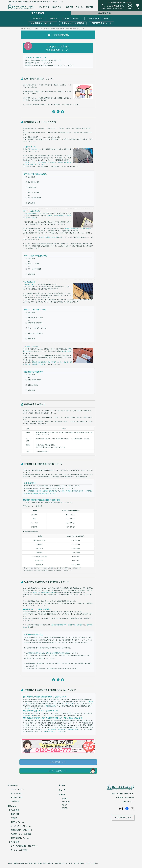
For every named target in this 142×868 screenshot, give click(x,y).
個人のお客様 (14, 810)
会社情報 (89, 7)
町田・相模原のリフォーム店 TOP (30, 29)
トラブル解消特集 (44, 29)
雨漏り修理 (38, 18)
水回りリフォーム (72, 18)
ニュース (79, 7)
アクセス (65, 805)
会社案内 (65, 799)
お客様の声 (15, 801)
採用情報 (65, 808)
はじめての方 (44, 7)
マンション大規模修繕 (19, 850)
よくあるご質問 (17, 797)
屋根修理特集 (54, 29)
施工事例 (69, 7)
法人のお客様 (14, 842)
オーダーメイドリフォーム (98, 18)
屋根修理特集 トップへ (58, 762)
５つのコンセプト (17, 789)
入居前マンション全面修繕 (73, 23)
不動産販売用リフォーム (101, 23)
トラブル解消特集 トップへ (58, 771)
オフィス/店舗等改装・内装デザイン (24, 846)
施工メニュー (58, 7)
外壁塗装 (54, 18)
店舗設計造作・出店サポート (43, 23)
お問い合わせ (66, 802)
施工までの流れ (17, 793)
